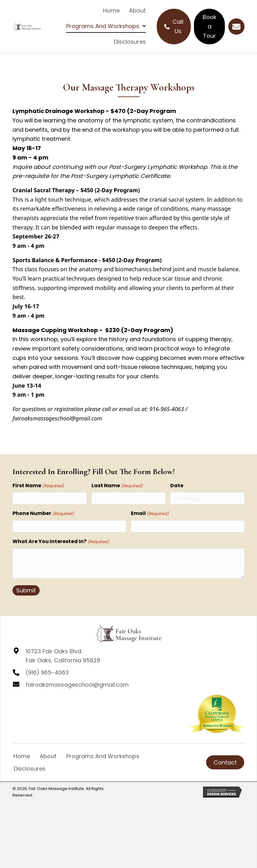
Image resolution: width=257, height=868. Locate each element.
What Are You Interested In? (61, 541)
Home (22, 756)
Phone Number (43, 513)
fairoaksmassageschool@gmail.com (77, 685)
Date (177, 485)
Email (150, 513)
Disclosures (30, 769)
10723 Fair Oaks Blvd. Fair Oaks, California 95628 (63, 656)
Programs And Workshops (103, 756)
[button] (236, 27)
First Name (38, 485)
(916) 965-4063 (47, 672)
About (48, 756)
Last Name (117, 485)
